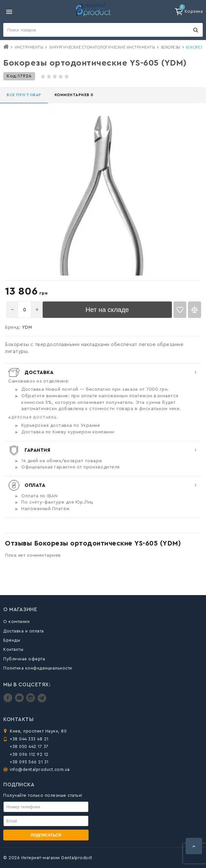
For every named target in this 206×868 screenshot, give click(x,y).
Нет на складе (107, 310)
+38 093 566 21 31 (29, 762)
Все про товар (24, 95)
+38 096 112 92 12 (29, 754)
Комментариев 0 (74, 95)
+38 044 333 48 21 (29, 739)
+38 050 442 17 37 (29, 746)
